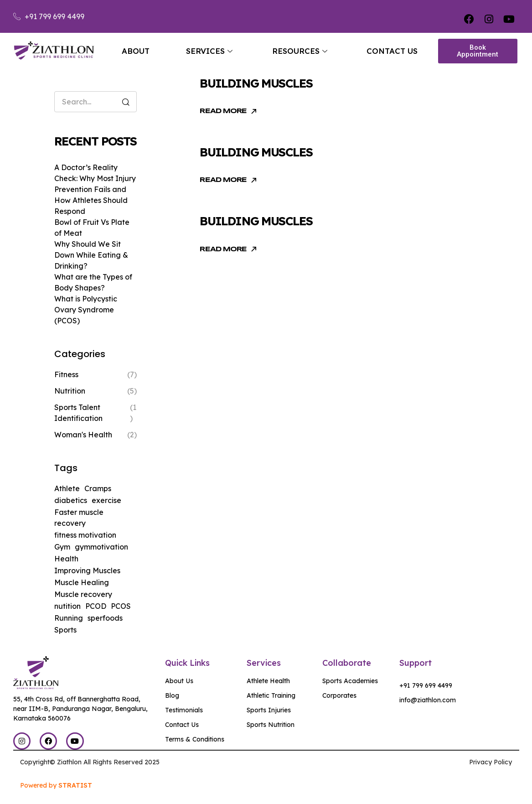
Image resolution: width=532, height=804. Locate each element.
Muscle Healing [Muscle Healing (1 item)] (82, 582)
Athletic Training (271, 695)
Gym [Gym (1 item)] (62, 547)
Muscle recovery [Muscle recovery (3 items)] (83, 594)
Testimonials (184, 710)
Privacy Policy (491, 762)
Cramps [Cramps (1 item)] (98, 488)
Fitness (66, 374)
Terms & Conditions (195, 739)
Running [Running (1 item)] (69, 618)
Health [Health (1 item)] (66, 559)
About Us (179, 681)
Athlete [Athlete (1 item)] (67, 488)
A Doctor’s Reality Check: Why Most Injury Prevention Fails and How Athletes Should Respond (95, 189)
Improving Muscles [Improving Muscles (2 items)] (87, 571)
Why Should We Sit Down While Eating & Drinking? (91, 255)
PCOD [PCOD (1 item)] (96, 606)
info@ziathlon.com (428, 700)
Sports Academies (350, 681)
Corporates (339, 695)
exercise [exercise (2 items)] (106, 500)
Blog (172, 695)
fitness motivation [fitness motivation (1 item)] (85, 535)
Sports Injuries (269, 710)
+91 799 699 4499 (426, 685)
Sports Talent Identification (78, 413)
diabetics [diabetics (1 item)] (71, 500)
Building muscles (256, 83)
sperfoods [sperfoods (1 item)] (105, 618)
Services (209, 51)
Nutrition (70, 391)
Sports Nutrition (271, 725)
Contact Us (392, 51)
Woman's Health (83, 435)
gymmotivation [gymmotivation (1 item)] (101, 547)
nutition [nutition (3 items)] (67, 606)
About (136, 51)
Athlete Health (268, 681)
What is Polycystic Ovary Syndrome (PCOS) (86, 310)
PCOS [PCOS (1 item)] (121, 606)
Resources (300, 51)
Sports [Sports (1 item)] (65, 630)
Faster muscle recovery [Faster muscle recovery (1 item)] (79, 518)
